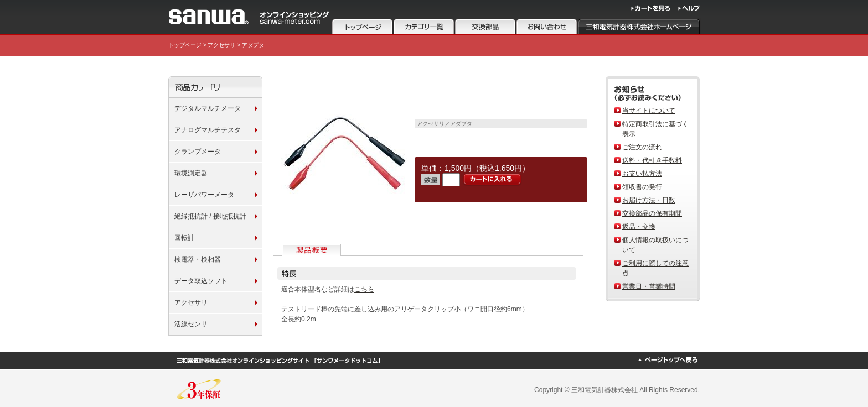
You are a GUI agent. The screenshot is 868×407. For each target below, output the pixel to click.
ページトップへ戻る (668, 360)
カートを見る (651, 8)
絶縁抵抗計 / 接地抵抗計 (210, 216)
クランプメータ (198, 152)
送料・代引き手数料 (652, 160)
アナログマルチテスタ (208, 130)
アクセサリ (221, 45)
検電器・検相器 (198, 259)
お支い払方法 (642, 174)
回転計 (184, 238)
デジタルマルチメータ (208, 108)
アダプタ (253, 45)
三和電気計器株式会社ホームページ (639, 26)
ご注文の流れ (642, 147)
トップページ (362, 26)
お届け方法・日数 (649, 200)
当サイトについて (649, 111)
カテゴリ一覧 (424, 26)
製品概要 (312, 250)
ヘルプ (689, 8)
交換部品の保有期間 (652, 213)
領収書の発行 (642, 187)
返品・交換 (639, 227)
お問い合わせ (547, 26)
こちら (364, 289)
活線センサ (191, 324)
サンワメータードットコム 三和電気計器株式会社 (249, 17)
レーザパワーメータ (204, 195)
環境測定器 (191, 173)
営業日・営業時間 (649, 286)
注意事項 (485, 26)
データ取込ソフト (201, 281)
